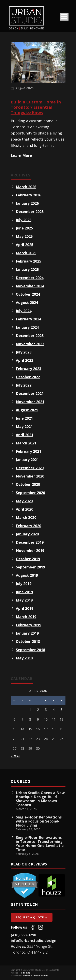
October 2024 (28, 294)
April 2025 (25, 245)
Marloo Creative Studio (35, 976)
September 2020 (30, 493)
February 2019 (28, 625)
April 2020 (25, 509)
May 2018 (24, 658)
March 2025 (26, 253)
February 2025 (28, 261)
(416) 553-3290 (23, 935)
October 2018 (28, 641)
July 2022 (24, 385)
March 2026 (26, 187)
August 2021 (27, 410)
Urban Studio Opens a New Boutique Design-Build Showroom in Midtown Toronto (40, 799)
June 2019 (24, 592)
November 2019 (30, 550)
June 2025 (24, 228)
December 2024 (30, 278)
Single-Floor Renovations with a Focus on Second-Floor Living (39, 821)
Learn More (21, 155)
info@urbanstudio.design (34, 940)
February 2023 (28, 369)
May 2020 (24, 501)
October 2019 (28, 559)
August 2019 (27, 575)
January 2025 (27, 269)
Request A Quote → (32, 917)
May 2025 (24, 236)
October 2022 (28, 377)
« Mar (15, 756)
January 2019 (27, 633)
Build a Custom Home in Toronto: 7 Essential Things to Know (36, 107)
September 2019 (30, 567)
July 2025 (24, 220)
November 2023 (30, 344)
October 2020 (28, 484)
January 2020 (27, 534)
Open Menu (64, 17)
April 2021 (25, 435)
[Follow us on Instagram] (41, 927)
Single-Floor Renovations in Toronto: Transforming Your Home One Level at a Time (40, 843)
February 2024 (28, 319)
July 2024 (24, 311)
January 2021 (27, 460)
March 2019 (26, 617)
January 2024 (27, 327)
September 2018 (30, 650)
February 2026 (28, 195)
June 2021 (24, 418)
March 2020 (26, 517)
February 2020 (28, 526)
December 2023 (30, 336)
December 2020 (30, 468)
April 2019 (25, 608)
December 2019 (30, 542)
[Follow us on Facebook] (33, 927)
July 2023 (24, 352)
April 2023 (25, 360)
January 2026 (27, 203)
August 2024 (27, 302)
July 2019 (24, 584)
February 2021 (28, 451)
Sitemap (26, 973)
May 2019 (24, 600)
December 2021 (30, 393)
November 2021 (30, 402)
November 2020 (30, 476)
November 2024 (30, 286)
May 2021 (24, 426)
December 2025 (30, 212)
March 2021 (26, 443)
